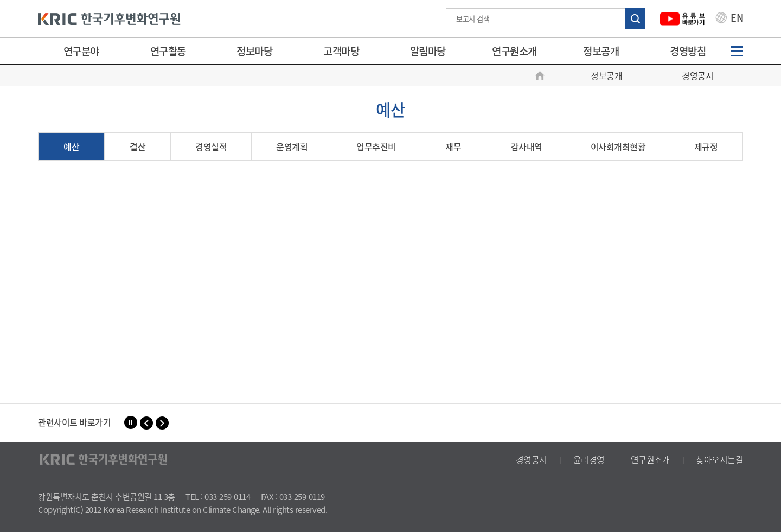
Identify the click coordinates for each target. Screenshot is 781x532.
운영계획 (292, 146)
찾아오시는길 (719, 459)
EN (729, 19)
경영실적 (211, 146)
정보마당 (254, 51)
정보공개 (601, 51)
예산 (71, 146)
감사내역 (527, 146)
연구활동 (168, 51)
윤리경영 (589, 459)
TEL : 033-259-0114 (218, 497)
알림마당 (428, 51)
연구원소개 (514, 51)
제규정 (706, 146)
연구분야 (81, 51)
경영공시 (532, 459)
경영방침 (688, 51)
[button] (146, 423)
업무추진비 (376, 146)
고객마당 (341, 51)
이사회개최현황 (618, 146)
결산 (137, 146)
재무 (453, 146)
